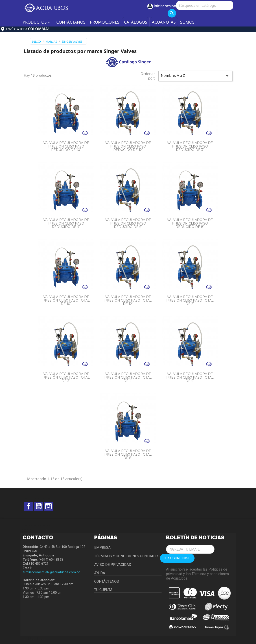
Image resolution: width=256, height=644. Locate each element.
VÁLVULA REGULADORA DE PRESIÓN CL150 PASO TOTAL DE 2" (190, 300)
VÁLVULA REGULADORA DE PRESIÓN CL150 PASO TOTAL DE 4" (128, 377)
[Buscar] (205, 5)
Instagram (48, 506)
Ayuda (100, 573)
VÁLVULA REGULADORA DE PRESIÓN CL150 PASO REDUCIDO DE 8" (190, 223)
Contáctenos (107, 581)
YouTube (39, 506)
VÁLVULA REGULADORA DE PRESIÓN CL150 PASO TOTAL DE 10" (66, 300)
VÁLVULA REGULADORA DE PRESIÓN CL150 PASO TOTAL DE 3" (66, 377)
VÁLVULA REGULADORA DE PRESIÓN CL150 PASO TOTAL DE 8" (128, 454)
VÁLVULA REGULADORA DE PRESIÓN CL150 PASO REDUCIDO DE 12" (128, 146)
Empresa (102, 548)
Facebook (29, 506)
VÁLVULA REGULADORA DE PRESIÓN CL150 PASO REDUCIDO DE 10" (66, 146)
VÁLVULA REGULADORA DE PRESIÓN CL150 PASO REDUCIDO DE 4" (66, 223)
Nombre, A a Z (195, 76)
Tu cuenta (103, 590)
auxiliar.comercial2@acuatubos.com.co (51, 572)
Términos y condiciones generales (127, 556)
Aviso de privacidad (113, 565)
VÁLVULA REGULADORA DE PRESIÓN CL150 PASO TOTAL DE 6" (190, 377)
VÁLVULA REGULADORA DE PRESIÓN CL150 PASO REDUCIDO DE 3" (190, 146)
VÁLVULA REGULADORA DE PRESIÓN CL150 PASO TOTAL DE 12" (128, 300)
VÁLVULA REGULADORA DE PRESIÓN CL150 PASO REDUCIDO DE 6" (128, 223)
